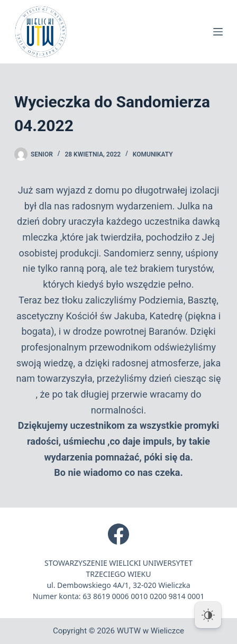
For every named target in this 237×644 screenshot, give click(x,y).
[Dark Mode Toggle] (208, 615)
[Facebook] (118, 534)
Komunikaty (153, 154)
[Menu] (218, 32)
